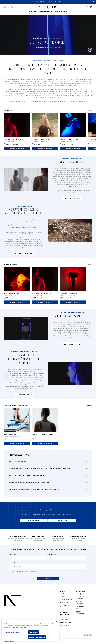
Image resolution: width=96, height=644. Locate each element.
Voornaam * (14, 554)
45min (92, 144)
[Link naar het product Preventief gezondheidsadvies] (45, 420)
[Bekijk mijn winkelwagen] (91, 7)
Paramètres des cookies (13, 632)
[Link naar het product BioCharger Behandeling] (73, 279)
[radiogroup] (17, 144)
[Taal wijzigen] (5, 7)
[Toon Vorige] (86, 110)
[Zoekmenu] (84, 7)
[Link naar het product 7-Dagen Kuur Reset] (17, 420)
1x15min (8, 144)
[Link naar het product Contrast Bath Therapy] (45, 125)
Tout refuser (33, 632)
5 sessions (73, 144)
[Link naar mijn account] (88, 7)
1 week (8, 439)
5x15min (15, 144)
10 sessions (73, 298)
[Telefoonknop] (12, 7)
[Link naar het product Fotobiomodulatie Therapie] (17, 125)
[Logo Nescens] (13, 608)
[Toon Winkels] (8, 7)
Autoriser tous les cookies (37, 637)
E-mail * (12, 563)
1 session (65, 144)
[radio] (5, 144)
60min (8, 298)
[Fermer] (56, 621)
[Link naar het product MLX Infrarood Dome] (17, 279)
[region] (30, 630)
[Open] (48, 461)
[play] (26, 179)
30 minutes (37, 144)
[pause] (90, 50)
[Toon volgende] (92, 110)
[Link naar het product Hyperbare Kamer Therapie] (73, 125)
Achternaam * (54, 554)
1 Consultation (38, 439)
